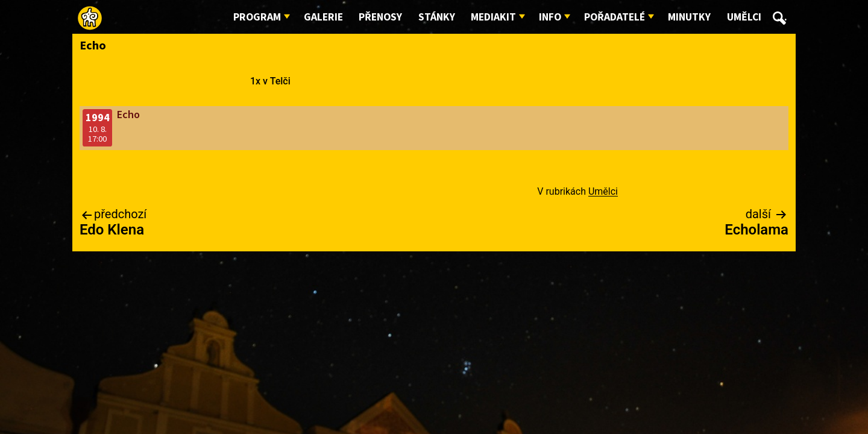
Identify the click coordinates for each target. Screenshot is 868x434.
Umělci (744, 17)
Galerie (323, 17)
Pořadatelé (615, 17)
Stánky (437, 17)
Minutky (689, 17)
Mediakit (493, 17)
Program (257, 17)
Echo (128, 115)
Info (550, 17)
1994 (98, 118)
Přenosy (380, 17)
